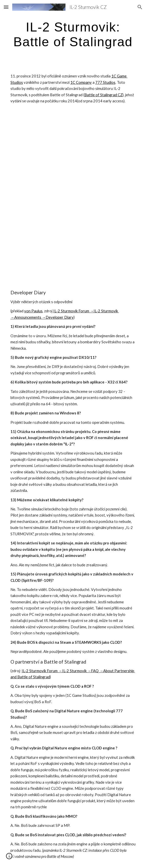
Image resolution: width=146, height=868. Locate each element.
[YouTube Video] (73, 155)
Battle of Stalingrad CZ (103, 95)
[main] (73, 34)
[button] (6, 7)
